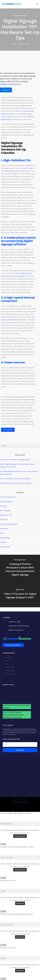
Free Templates (5, 511)
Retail (2, 533)
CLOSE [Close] (3, 844)
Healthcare (4, 520)
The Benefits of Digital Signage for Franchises (16, 483)
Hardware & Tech (20, 15)
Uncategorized (5, 547)
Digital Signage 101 (7, 502)
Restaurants (4, 529)
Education (3, 506)
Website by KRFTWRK (20, 802)
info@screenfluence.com (10, 84)
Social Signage (5, 538)
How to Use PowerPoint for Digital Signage (15, 460)
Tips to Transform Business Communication (15, 479)
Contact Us (6, 90)
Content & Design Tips (8, 497)
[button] (38, 4)
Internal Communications (9, 524)
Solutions (3, 542)
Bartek (14, 44)
